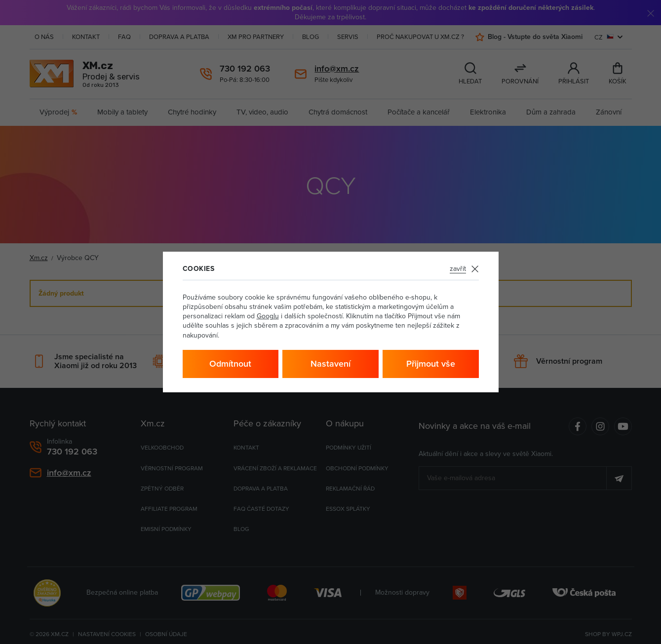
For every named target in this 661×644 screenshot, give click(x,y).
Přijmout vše (431, 363)
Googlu (268, 316)
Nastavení (330, 363)
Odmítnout (230, 363)
